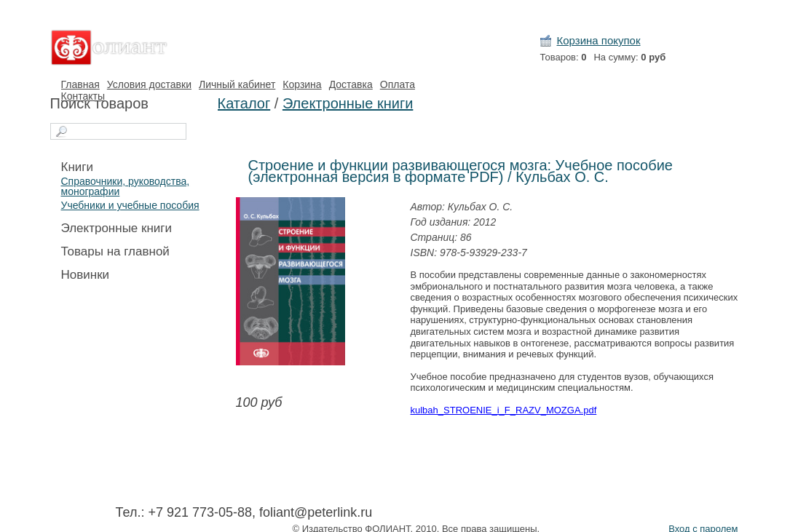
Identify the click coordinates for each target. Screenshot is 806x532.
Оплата (398, 84)
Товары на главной (115, 251)
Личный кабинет (237, 84)
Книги (77, 167)
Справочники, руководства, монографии (126, 186)
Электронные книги (117, 228)
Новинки (86, 275)
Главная (80, 84)
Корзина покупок (599, 40)
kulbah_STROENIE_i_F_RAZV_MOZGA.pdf (504, 410)
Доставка (351, 84)
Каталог (244, 103)
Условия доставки (149, 84)
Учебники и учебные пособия (130, 205)
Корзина (302, 84)
